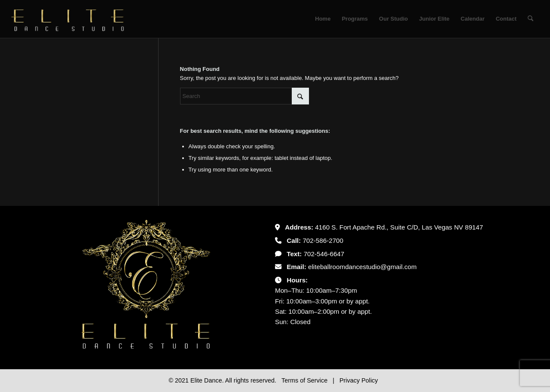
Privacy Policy (359, 380)
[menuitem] (323, 19)
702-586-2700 (323, 240)
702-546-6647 (324, 254)
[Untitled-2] (68, 19)
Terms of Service (305, 380)
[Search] (530, 19)
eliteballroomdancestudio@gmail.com (362, 267)
